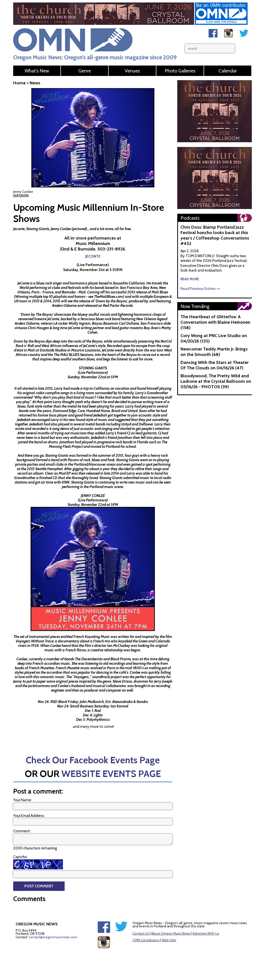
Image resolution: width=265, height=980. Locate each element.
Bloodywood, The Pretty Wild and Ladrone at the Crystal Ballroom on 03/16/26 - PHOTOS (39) (216, 381)
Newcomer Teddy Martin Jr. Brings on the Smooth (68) (214, 352)
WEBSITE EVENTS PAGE (111, 774)
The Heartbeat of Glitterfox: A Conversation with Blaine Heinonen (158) (215, 322)
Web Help (169, 940)
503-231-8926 (111, 249)
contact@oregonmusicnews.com (53, 937)
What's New (37, 71)
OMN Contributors (146, 940)
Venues (132, 71)
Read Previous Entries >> (200, 289)
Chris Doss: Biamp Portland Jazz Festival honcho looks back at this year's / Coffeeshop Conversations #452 (215, 235)
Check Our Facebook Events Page (93, 760)
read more (190, 279)
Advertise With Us (206, 933)
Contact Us (141, 933)
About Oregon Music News (171, 933)
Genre (85, 71)
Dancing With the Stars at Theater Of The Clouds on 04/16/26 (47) (215, 365)
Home (19, 83)
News (35, 83)
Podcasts (190, 218)
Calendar (228, 71)
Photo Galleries (180, 71)
